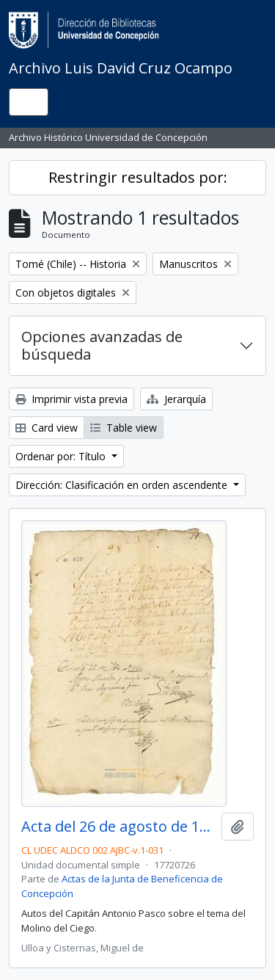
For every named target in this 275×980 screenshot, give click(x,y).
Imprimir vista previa (71, 399)
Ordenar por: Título (62, 456)
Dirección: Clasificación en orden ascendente (123, 485)
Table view (124, 428)
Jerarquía (176, 399)
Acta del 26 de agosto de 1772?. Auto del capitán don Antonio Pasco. (118, 827)
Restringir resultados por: (138, 177)
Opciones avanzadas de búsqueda (102, 345)
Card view (47, 428)
